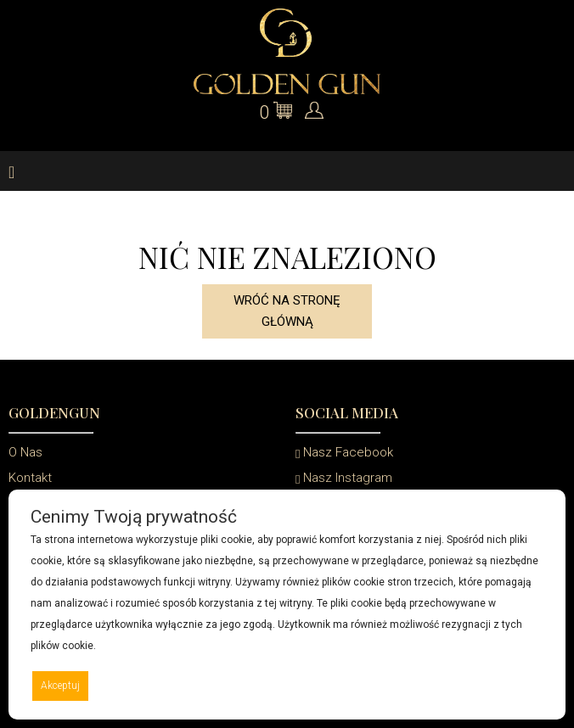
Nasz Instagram (344, 478)
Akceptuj (60, 686)
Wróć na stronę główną (287, 311)
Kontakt (30, 478)
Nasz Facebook (344, 452)
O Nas (25, 452)
